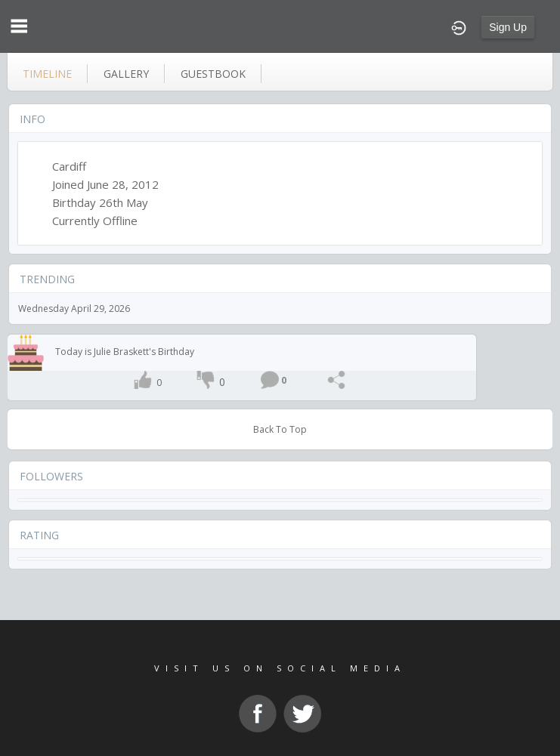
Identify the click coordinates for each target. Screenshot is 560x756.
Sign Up (508, 27)
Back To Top (280, 429)
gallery (126, 74)
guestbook (213, 74)
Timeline (47, 74)
